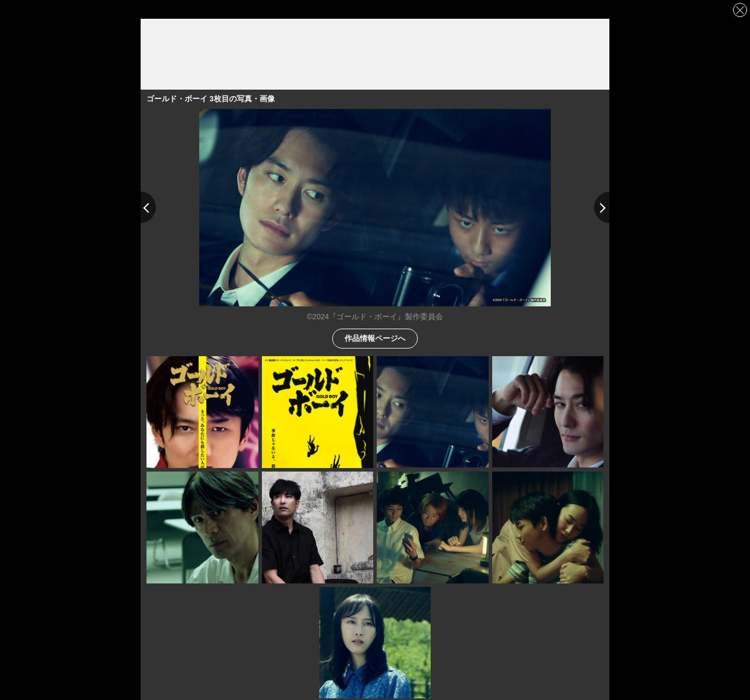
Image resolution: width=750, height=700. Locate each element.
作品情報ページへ (375, 338)
